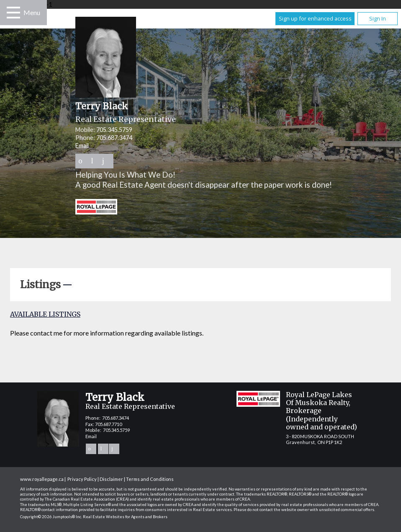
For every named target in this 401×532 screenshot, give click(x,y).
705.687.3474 (114, 138)
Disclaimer (111, 479)
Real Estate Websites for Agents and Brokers (125, 517)
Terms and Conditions (150, 479)
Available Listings (45, 314)
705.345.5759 (114, 130)
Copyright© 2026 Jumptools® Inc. (51, 517)
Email (82, 146)
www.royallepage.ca (42, 479)
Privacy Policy (82, 479)
